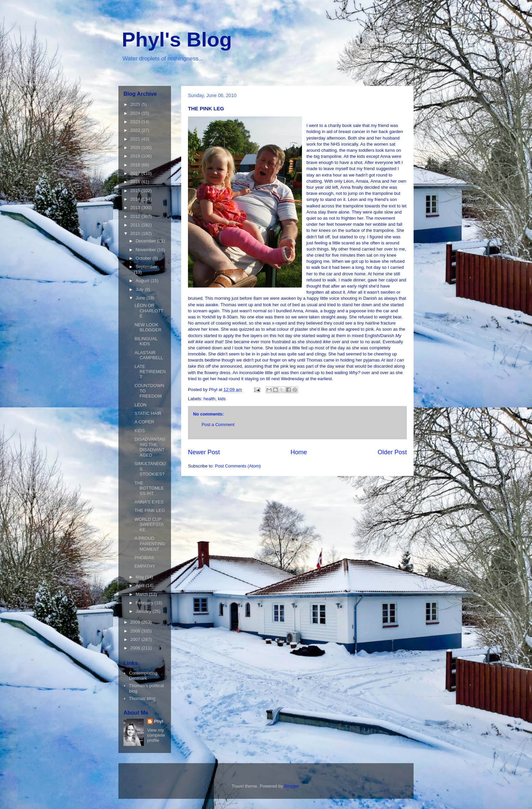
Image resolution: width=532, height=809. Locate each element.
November (147, 250)
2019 (136, 156)
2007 (136, 639)
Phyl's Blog (177, 40)
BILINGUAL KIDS (146, 341)
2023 (136, 122)
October (144, 258)
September (147, 267)
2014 (136, 199)
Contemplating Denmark (143, 676)
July (140, 289)
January (144, 611)
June (141, 298)
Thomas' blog (142, 698)
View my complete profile (156, 735)
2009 (136, 622)
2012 (136, 216)
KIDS (139, 431)
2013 (136, 208)
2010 (136, 233)
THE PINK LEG (150, 510)
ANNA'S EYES (149, 502)
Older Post (392, 452)
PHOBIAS (144, 558)
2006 (136, 648)
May (140, 577)
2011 (136, 225)
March (142, 594)
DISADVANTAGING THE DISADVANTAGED (150, 447)
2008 (136, 631)
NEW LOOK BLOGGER (148, 327)
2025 (136, 104)
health (210, 399)
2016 (136, 182)
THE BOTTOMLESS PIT (149, 488)
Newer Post (204, 452)
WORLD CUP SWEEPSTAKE (149, 525)
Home (299, 452)
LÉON (140, 405)
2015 (136, 191)
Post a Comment (218, 425)
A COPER (144, 422)
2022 (136, 130)
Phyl (159, 721)
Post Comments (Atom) (238, 466)
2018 (136, 165)
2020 (136, 148)
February (145, 603)
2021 (136, 139)
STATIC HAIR (148, 413)
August (143, 281)
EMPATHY (145, 566)
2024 (136, 113)
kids (222, 399)
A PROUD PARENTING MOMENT (150, 544)
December (147, 241)
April (141, 585)
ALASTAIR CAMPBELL (149, 355)
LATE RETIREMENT (150, 372)
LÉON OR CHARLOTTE (149, 311)
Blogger (292, 786)
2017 (136, 173)
